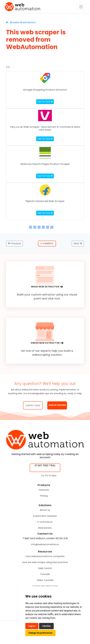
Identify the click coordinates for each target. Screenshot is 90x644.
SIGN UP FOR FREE (57, 405)
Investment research (45, 516)
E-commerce (45, 522)
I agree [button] (32, 626)
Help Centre (45, 568)
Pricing (44, 496)
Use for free (45, 102)
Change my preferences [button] (40, 633)
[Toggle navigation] (81, 7)
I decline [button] (46, 626)
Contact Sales (33, 405)
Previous (14, 243)
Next (78, 243)
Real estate (45, 528)
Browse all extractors (21, 22)
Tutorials (45, 574)
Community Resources (45, 586)
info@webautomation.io (45, 544)
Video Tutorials (45, 580)
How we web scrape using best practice (45, 562)
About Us (45, 510)
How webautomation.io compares (45, 556)
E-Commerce (47, 243)
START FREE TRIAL (45, 465)
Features (44, 490)
